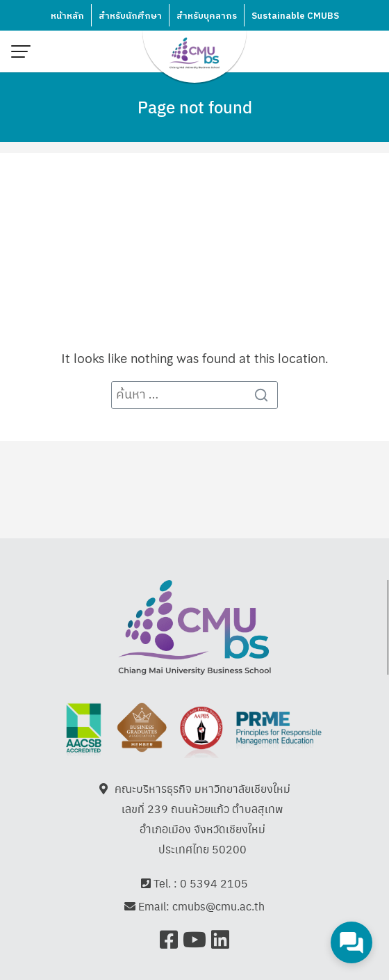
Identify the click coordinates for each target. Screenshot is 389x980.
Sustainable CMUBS (295, 16)
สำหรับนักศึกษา (130, 16)
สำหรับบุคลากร (207, 16)
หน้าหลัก (67, 16)
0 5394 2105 (214, 886)
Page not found (195, 106)
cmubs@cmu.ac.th (218, 909)
